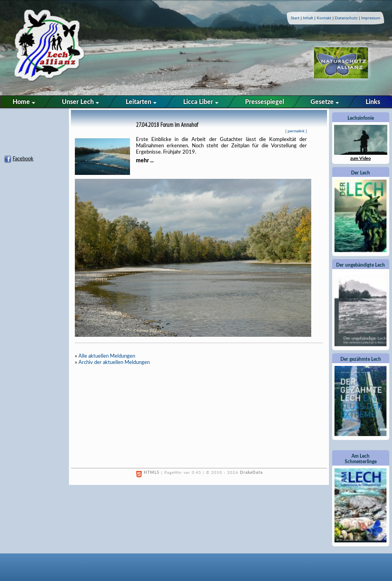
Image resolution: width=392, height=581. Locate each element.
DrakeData (251, 473)
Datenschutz (346, 18)
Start (295, 18)
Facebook (23, 159)
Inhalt (308, 18)
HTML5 (152, 473)
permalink (296, 131)
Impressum (371, 18)
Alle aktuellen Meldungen (107, 356)
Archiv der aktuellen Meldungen (114, 363)
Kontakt (324, 18)
